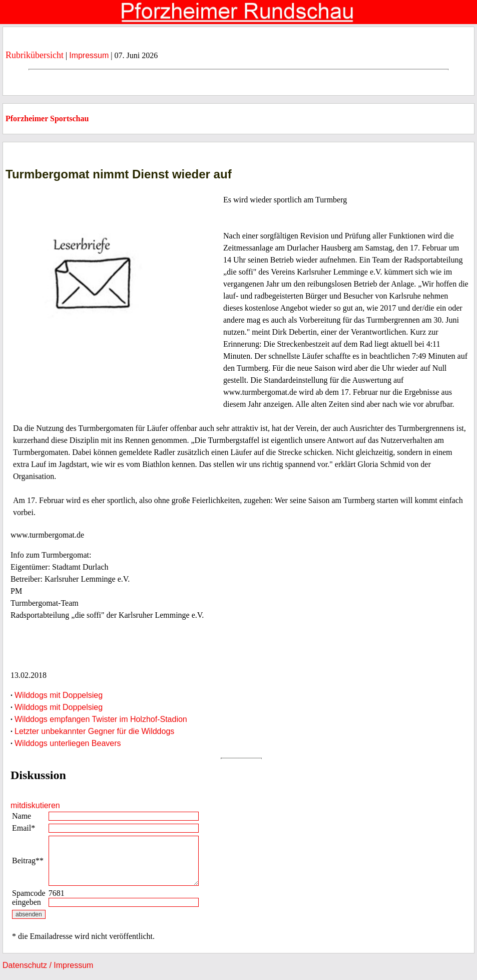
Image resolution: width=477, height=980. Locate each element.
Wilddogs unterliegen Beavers (68, 743)
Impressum (89, 55)
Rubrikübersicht (35, 55)
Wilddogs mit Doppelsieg (59, 695)
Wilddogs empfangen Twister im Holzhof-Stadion (101, 719)
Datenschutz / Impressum (48, 965)
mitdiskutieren (35, 805)
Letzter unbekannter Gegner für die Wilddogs (94, 731)
